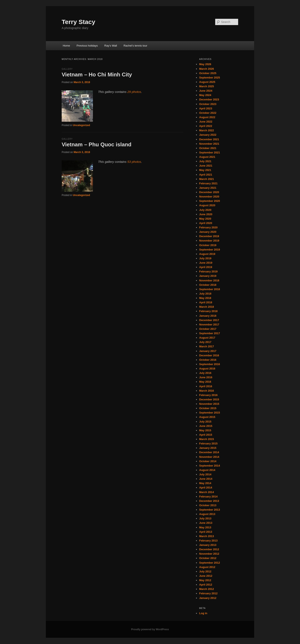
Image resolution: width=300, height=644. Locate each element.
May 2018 (205, 298)
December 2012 (209, 549)
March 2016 (207, 391)
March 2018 (207, 307)
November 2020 (209, 197)
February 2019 (208, 271)
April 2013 (206, 532)
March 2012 (207, 589)
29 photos (134, 92)
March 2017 (207, 346)
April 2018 (206, 302)
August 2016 (207, 369)
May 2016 (205, 382)
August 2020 (207, 205)
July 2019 (205, 258)
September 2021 (210, 152)
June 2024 (206, 91)
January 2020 (208, 232)
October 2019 (208, 245)
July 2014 (205, 474)
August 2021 (207, 157)
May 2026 (205, 64)
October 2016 (208, 360)
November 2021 (209, 144)
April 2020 (206, 223)
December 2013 (209, 501)
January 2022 (208, 135)
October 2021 (208, 148)
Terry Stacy (78, 22)
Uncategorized (81, 125)
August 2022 (207, 117)
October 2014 (208, 461)
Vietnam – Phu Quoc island (97, 144)
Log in (203, 613)
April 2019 (206, 267)
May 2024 (205, 95)
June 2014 (206, 479)
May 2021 (205, 170)
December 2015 (209, 399)
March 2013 (207, 536)
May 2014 (205, 483)
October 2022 (208, 113)
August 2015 (207, 417)
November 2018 (209, 280)
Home (66, 46)
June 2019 (206, 263)
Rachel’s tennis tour (135, 46)
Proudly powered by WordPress (150, 629)
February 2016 (208, 395)
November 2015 (209, 404)
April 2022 (206, 126)
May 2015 (205, 430)
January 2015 (208, 448)
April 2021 (206, 175)
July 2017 (205, 342)
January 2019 (208, 276)
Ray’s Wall (111, 46)
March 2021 (207, 179)
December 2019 (209, 236)
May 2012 (205, 580)
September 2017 (210, 333)
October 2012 (208, 558)
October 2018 (208, 285)
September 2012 (210, 563)
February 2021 (208, 183)
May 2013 (205, 527)
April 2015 (206, 435)
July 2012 (205, 571)
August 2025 (207, 82)
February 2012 (208, 593)
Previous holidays (87, 46)
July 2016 (205, 373)
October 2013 (208, 505)
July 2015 (205, 422)
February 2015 (208, 443)
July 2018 (205, 294)
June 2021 (206, 166)
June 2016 (206, 377)
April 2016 (206, 386)
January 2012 (208, 598)
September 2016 (210, 364)
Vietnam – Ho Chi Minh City (97, 75)
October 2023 (208, 104)
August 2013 (207, 514)
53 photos (134, 162)
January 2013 (208, 545)
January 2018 (208, 316)
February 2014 (208, 497)
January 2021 (208, 188)
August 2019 (207, 254)
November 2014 (209, 457)
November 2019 (209, 241)
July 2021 (205, 161)
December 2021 (209, 139)
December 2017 (209, 320)
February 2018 (208, 311)
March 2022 (207, 130)
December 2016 (209, 355)
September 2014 (210, 466)
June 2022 (206, 122)
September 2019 (210, 250)
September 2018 (210, 289)
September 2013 (210, 510)
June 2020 (206, 214)
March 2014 (207, 492)
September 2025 (210, 78)
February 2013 (208, 541)
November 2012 (209, 554)
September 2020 (210, 201)
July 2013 (205, 518)
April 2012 (206, 585)
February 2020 (208, 227)
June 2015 (206, 426)
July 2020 (205, 210)
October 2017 (208, 329)
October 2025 (208, 73)
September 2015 (210, 413)
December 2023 (209, 99)
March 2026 (207, 69)
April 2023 (206, 108)
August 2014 (207, 470)
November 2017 (209, 325)
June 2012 (206, 576)
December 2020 (209, 192)
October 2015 (208, 408)
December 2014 (209, 452)
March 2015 (207, 439)
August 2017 (207, 338)
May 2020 (205, 219)
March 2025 (207, 86)
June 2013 (206, 523)
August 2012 (207, 567)
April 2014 (206, 488)
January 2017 (208, 351)
